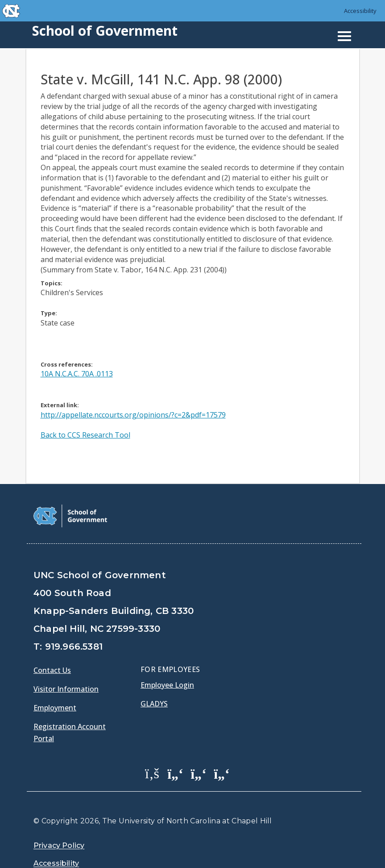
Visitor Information (66, 667)
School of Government (105, 31)
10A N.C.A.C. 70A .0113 (77, 374)
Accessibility (360, 11)
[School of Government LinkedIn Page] (199, 751)
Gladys (154, 681)
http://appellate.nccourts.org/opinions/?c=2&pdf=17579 (133, 415)
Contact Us (52, 648)
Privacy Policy (59, 823)
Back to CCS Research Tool (85, 435)
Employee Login (167, 663)
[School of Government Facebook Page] (152, 751)
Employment (55, 685)
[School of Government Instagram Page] (222, 751)
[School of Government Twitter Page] (175, 751)
